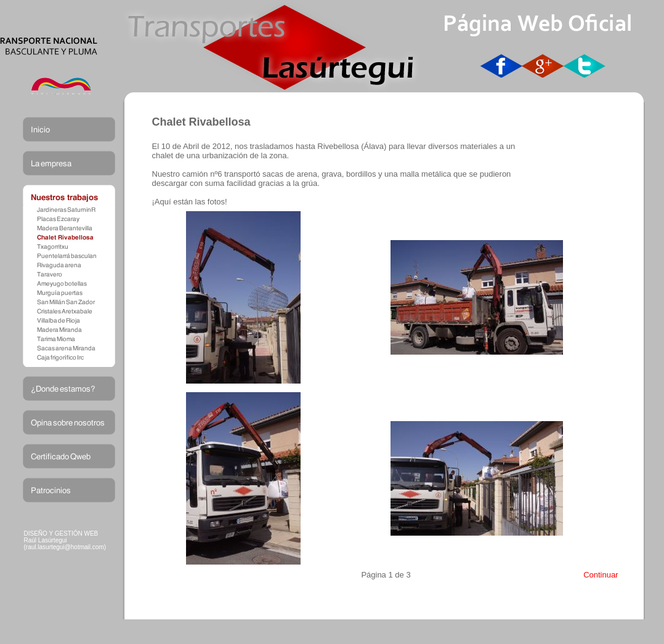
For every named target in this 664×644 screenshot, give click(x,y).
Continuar (601, 575)
